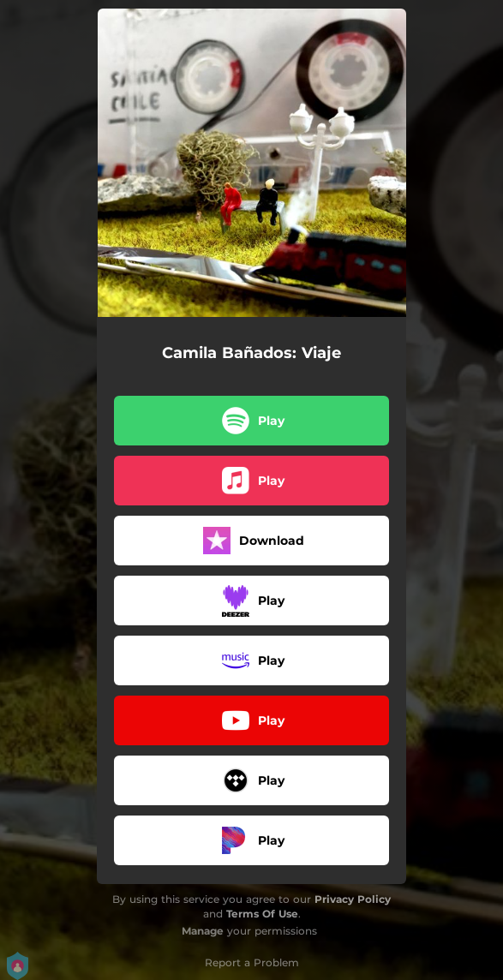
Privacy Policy (353, 899)
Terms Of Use (262, 914)
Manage (203, 931)
